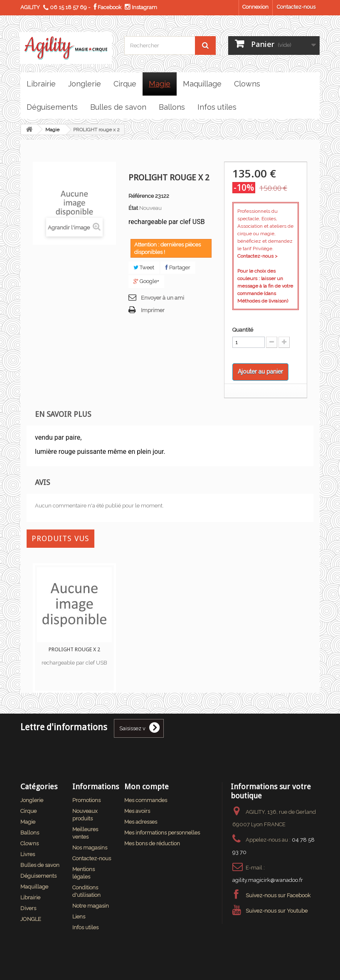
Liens (79, 917)
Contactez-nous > (257, 256)
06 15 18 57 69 (68, 7)
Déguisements (38, 876)
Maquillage (34, 887)
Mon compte (147, 787)
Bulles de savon (40, 865)
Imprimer (153, 310)
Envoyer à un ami (163, 298)
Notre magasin (91, 906)
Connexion (255, 7)
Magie (52, 130)
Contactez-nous (296, 7)
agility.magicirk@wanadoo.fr (268, 880)
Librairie (30, 898)
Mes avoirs (137, 811)
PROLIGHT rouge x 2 (74, 649)
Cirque (28, 811)
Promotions (86, 800)
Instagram (141, 7)
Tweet (144, 267)
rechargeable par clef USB (74, 663)
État (133, 208)
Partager (178, 267)
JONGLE (31, 919)
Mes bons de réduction (152, 843)
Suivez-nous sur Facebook (278, 895)
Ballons (30, 833)
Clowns (30, 843)
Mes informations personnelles (162, 833)
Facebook (107, 7)
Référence (141, 196)
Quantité (243, 330)
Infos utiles (85, 927)
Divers (28, 908)
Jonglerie (32, 800)
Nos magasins (90, 848)
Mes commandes (146, 800)
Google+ (146, 281)
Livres (28, 854)
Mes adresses (141, 822)
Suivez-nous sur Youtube (277, 911)
